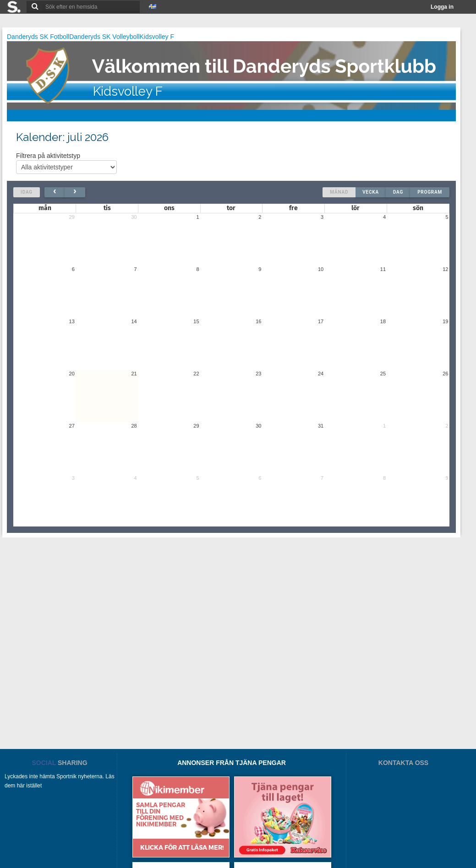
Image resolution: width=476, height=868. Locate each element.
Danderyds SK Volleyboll (104, 37)
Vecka (371, 192)
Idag (27, 192)
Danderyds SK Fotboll (38, 37)
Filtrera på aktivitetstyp (66, 163)
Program (430, 192)
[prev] (55, 192)
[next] (75, 192)
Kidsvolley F (157, 37)
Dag (398, 192)
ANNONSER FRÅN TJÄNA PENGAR (232, 763)
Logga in (442, 7)
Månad (339, 192)
